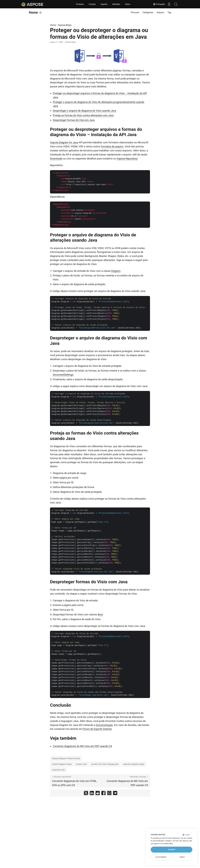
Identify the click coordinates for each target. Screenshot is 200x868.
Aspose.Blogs (65, 25)
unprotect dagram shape (134, 764)
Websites (116, 4)
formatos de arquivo (112, 146)
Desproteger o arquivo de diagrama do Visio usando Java (84, 111)
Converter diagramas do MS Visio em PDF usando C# (82, 746)
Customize (161, 857)
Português (159, 4)
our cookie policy (167, 844)
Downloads (56, 159)
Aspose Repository (127, 159)
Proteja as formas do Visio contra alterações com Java (83, 115)
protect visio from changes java (105, 764)
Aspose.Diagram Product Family (66, 758)
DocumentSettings (63, 375)
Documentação (104, 725)
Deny (182, 857)
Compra (92, 4)
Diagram (116, 271)
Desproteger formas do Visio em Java (74, 120)
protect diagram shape (62, 764)
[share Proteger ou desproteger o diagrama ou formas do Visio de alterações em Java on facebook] (103, 794)
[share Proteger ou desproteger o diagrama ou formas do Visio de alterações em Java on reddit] (98, 794)
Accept (172, 850)
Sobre (128, 4)
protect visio (81, 764)
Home (33, 12)
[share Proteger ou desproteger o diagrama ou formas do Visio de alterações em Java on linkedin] (92, 794)
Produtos (80, 4)
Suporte (104, 4)
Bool (100, 614)
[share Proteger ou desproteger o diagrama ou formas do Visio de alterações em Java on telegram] (115, 794)
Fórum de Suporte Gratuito (97, 729)
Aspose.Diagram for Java (64, 142)
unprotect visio (58, 770)
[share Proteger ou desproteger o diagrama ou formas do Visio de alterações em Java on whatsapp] (109, 794)
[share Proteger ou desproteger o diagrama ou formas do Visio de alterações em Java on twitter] (86, 794)
